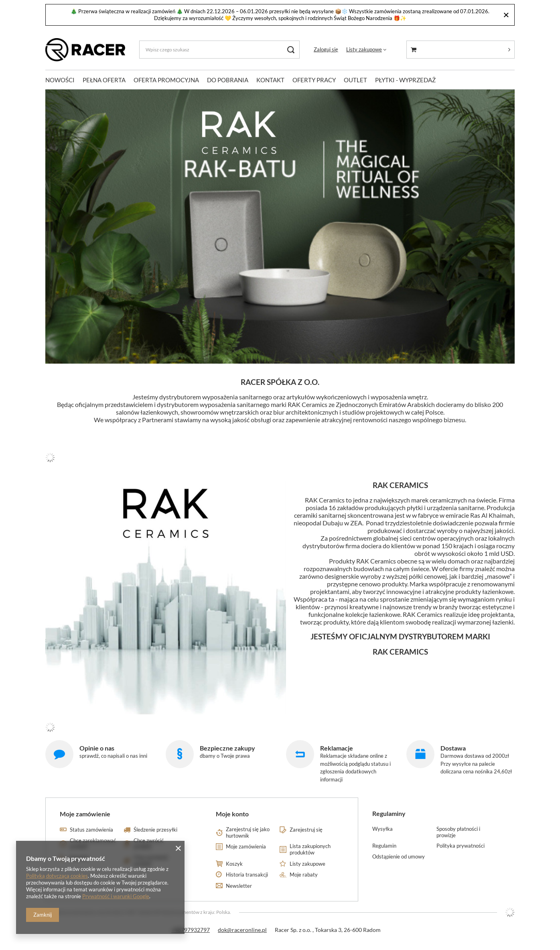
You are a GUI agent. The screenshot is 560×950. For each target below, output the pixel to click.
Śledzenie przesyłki (155, 830)
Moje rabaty (304, 875)
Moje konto (232, 814)
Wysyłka (382, 829)
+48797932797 (191, 930)
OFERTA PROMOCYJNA (166, 80)
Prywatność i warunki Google (116, 896)
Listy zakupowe (364, 49)
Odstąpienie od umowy (399, 857)
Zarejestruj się (306, 830)
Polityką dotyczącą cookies (57, 876)
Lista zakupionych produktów (310, 849)
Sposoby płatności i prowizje (458, 832)
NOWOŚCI (60, 80)
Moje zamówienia (246, 847)
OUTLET (355, 80)
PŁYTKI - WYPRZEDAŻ (405, 80)
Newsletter (239, 886)
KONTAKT (270, 80)
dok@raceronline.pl (242, 930)
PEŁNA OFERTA (104, 80)
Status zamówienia (91, 830)
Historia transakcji (247, 875)
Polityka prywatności (461, 846)
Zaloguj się (326, 49)
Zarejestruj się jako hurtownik (248, 833)
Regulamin (384, 846)
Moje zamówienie (85, 814)
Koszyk (234, 864)
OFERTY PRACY (314, 80)
